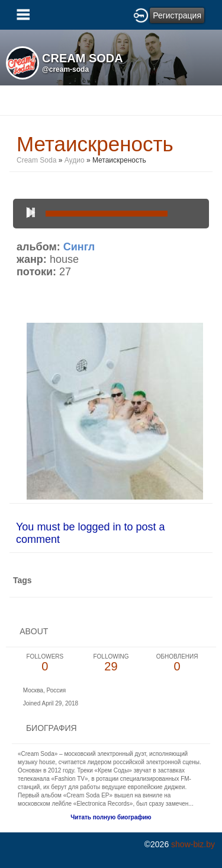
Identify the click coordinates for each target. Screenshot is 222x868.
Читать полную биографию (111, 817)
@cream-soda (65, 69)
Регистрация (177, 15)
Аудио (75, 160)
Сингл (79, 247)
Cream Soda (36, 160)
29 (111, 663)
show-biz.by (193, 844)
